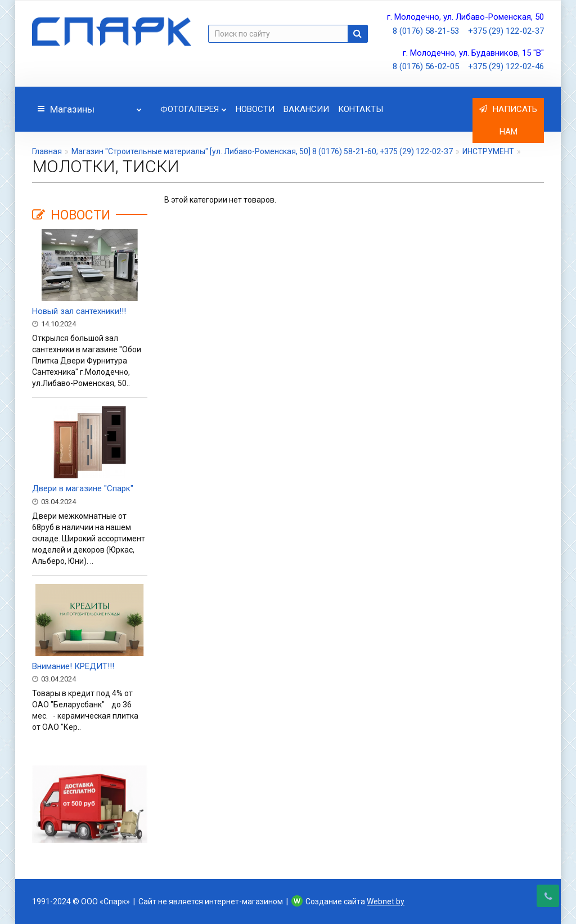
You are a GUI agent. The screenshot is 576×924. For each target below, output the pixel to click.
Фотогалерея (193, 106)
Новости (255, 109)
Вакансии (306, 109)
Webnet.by (386, 901)
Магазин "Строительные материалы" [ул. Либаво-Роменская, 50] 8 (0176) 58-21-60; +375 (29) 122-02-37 (262, 151)
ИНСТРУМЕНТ (488, 151)
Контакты (361, 109)
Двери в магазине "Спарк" (83, 488)
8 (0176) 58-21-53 (426, 31)
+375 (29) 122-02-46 (506, 66)
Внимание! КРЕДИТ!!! (73, 666)
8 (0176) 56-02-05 (426, 66)
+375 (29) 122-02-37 (506, 31)
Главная (47, 151)
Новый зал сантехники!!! (79, 311)
